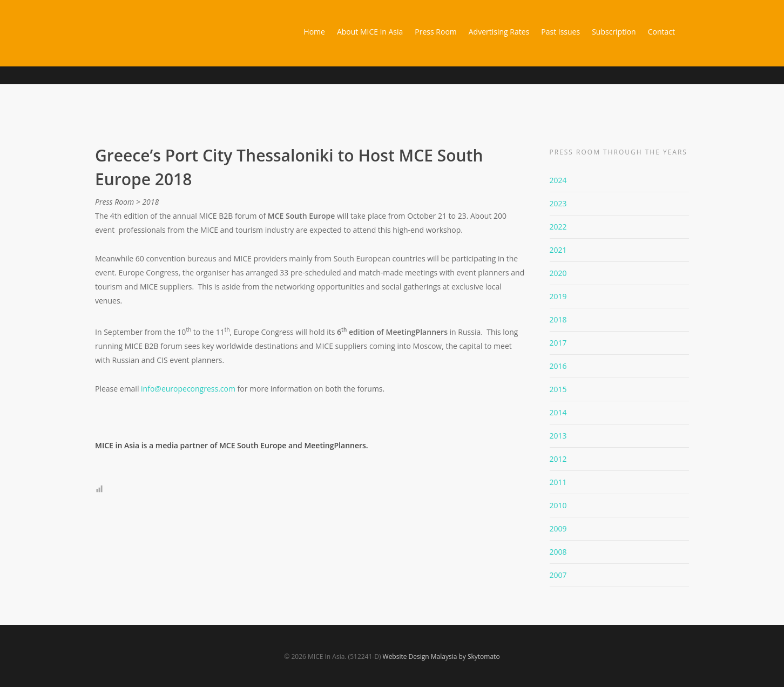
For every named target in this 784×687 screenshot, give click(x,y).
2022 (558, 227)
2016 (558, 366)
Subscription (614, 32)
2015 (558, 389)
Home (314, 32)
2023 (558, 203)
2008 (558, 552)
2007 (558, 575)
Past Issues (560, 32)
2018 (558, 319)
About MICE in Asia (370, 32)
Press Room (435, 32)
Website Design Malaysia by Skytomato (441, 656)
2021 (558, 250)
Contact (661, 32)
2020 (558, 273)
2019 (558, 296)
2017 (558, 343)
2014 (558, 412)
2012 (558, 459)
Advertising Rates (499, 32)
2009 (558, 528)
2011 (558, 482)
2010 (558, 505)
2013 (558, 436)
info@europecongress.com (188, 389)
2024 (558, 180)
